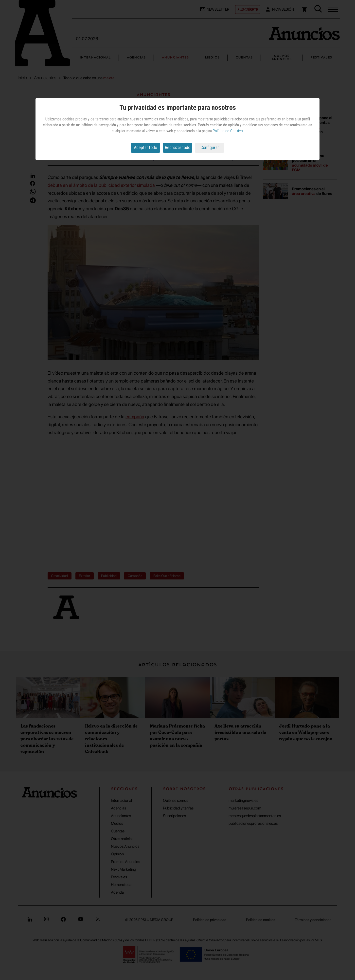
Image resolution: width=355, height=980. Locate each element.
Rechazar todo (178, 147)
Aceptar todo (145, 147)
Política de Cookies (228, 131)
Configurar (210, 147)
